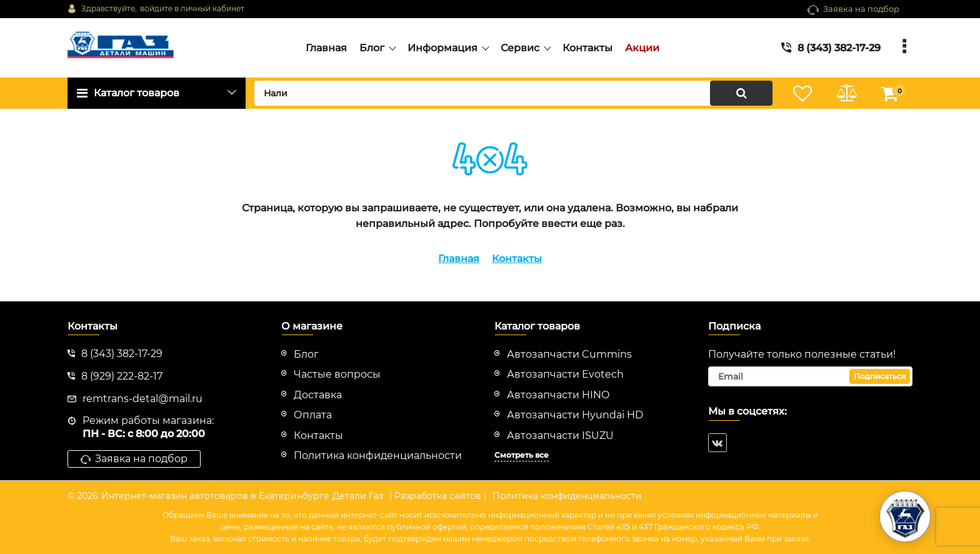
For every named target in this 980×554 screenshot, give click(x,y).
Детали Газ (358, 496)
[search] (513, 93)
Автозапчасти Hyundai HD (575, 415)
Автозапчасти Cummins (569, 354)
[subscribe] (811, 376)
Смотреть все (522, 455)
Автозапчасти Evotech (565, 374)
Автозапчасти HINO (558, 395)
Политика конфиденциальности (567, 496)
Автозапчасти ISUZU (560, 436)
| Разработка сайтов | (438, 496)
